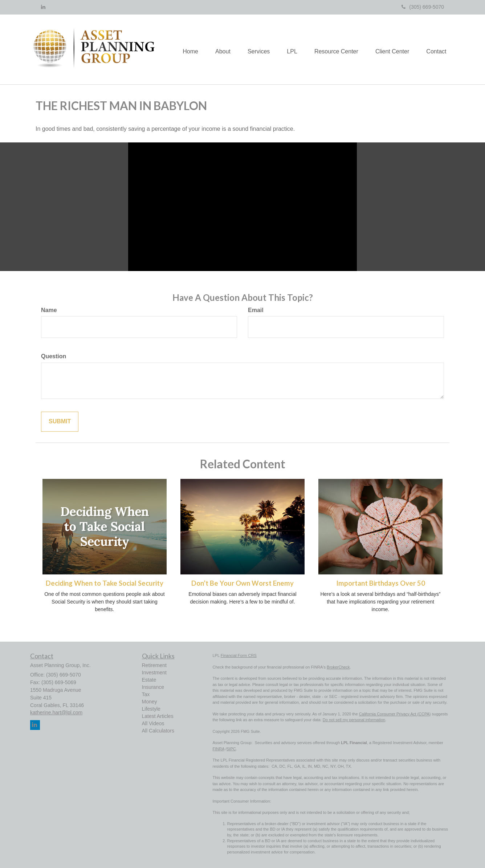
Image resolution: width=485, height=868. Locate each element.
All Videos (153, 723)
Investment (154, 673)
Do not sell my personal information (354, 720)
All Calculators (158, 731)
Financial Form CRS (239, 655)
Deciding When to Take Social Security (105, 583)
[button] (217, 49)
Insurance (153, 687)
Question (54, 356)
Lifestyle (151, 709)
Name (49, 310)
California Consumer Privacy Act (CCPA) (395, 714)
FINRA (219, 749)
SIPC (231, 749)
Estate (149, 680)
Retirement (154, 665)
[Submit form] (60, 422)
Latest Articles (158, 716)
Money (150, 702)
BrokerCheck (338, 667)
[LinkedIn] (43, 7)
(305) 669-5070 (423, 7)
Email (256, 310)
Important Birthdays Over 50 (381, 583)
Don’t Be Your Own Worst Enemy (242, 583)
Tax (146, 694)
